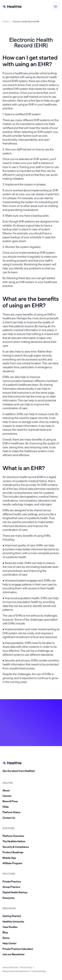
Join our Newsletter (14, 954)
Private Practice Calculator (18, 949)
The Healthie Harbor (14, 841)
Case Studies (10, 927)
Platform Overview (13, 836)
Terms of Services (10, 967)
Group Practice (11, 887)
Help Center (9, 943)
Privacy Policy (26, 967)
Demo (6, 938)
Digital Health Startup (15, 892)
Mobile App (9, 858)
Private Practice (12, 882)
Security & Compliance (16, 847)
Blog (5, 932)
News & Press (10, 801)
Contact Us (9, 818)
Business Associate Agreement (16, 971)
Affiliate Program (12, 863)
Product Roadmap (13, 852)
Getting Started (12, 916)
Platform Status (11, 812)
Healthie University (13, 922)
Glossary (6, 22)
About (6, 790)
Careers (7, 796)
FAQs (6, 807)
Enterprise (9, 898)
